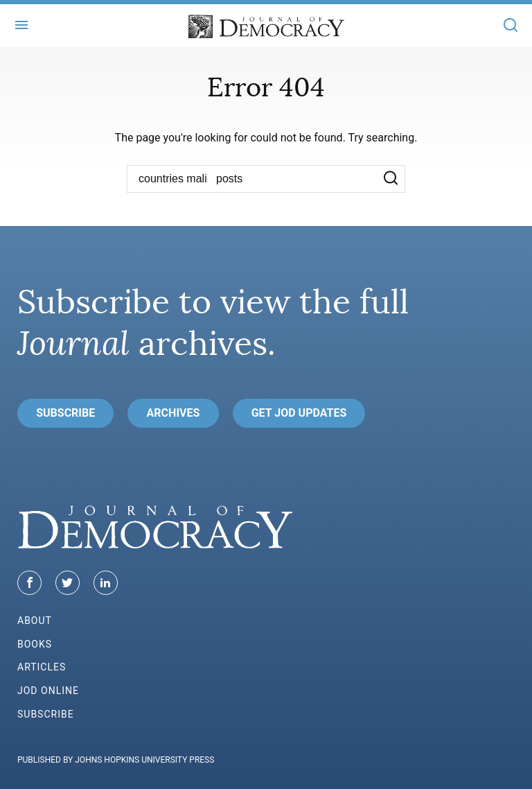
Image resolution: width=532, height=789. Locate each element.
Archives (174, 413)
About (35, 621)
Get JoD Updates (299, 413)
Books (35, 644)
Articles (42, 667)
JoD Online (48, 691)
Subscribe (65, 413)
